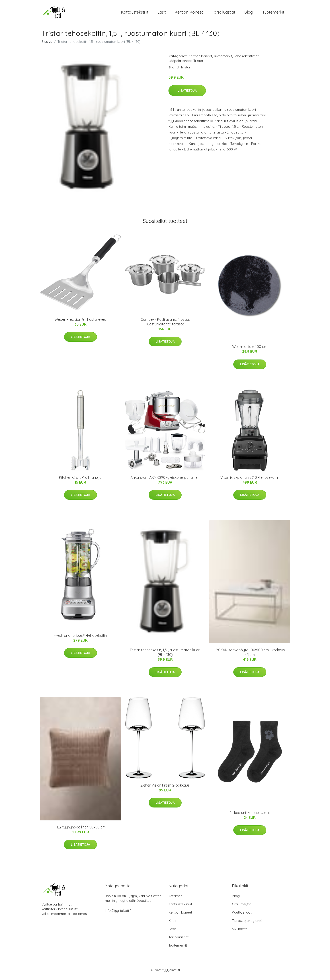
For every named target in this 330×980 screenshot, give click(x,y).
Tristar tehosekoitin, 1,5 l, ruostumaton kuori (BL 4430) (165, 654)
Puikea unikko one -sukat (250, 815)
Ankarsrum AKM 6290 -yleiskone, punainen (165, 480)
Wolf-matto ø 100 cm (250, 349)
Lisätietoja (187, 93)
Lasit (162, 13)
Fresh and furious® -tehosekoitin (80, 638)
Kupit (172, 923)
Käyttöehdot (242, 915)
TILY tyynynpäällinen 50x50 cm (80, 829)
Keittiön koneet (189, 13)
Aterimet (175, 898)
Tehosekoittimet (246, 58)
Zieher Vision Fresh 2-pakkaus (165, 787)
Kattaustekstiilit (135, 13)
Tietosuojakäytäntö (247, 923)
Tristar (198, 63)
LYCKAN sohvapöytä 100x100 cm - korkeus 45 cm (250, 654)
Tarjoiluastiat (224, 13)
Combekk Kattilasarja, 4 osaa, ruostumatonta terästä (165, 324)
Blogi (249, 13)
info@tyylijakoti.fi (118, 913)
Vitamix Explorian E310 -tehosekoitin (250, 480)
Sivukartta (240, 931)
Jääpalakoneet (180, 63)
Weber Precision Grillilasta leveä (80, 322)
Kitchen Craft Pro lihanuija (80, 480)
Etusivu (47, 44)
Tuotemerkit (273, 13)
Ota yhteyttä (242, 907)
